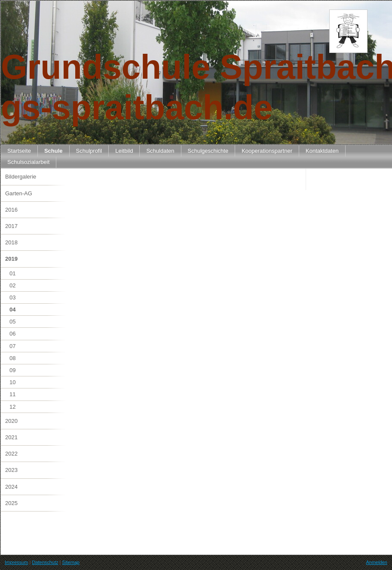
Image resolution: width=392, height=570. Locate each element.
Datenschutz (45, 562)
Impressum (16, 562)
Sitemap (71, 562)
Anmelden (377, 562)
